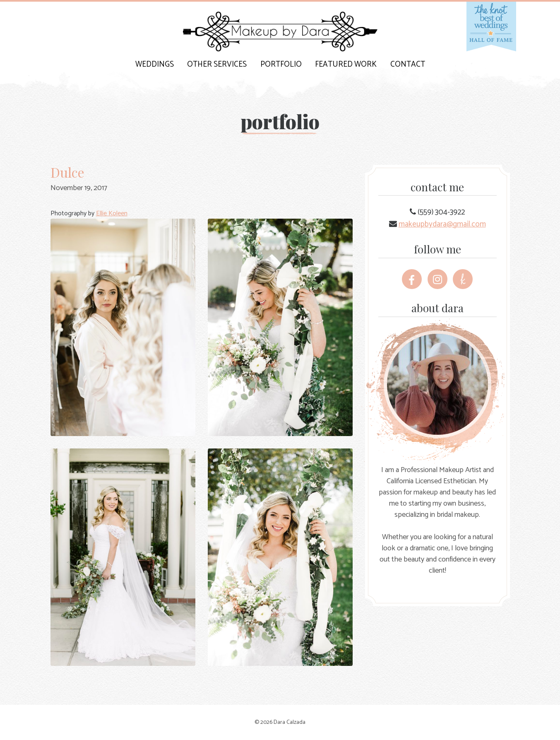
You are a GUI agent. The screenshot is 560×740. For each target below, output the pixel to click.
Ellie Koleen (112, 213)
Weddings (155, 64)
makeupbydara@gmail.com (442, 224)
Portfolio (281, 64)
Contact (408, 64)
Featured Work (346, 64)
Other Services (217, 64)
